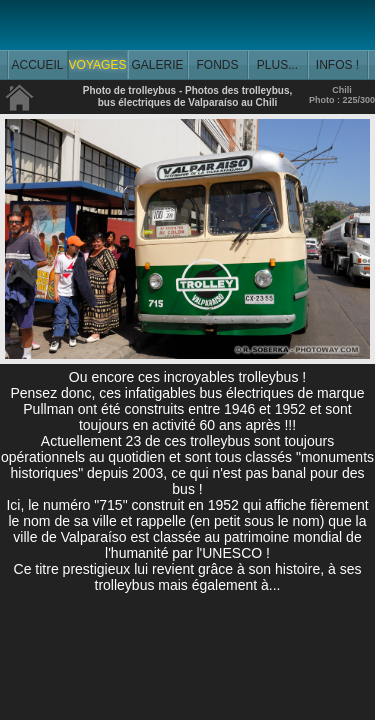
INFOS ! (337, 65)
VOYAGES (98, 65)
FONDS (218, 65)
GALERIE (157, 65)
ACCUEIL (37, 65)
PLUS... (277, 65)
